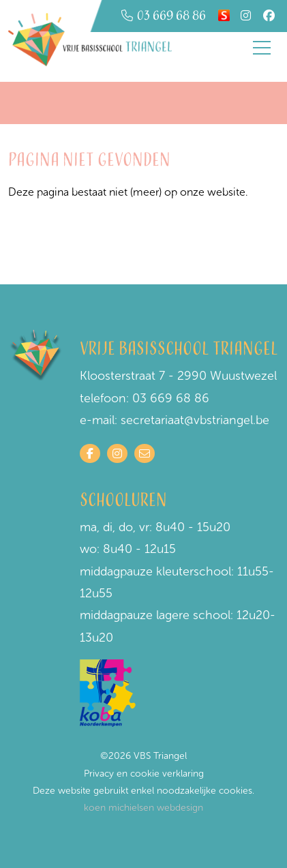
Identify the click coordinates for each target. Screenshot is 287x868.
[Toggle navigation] (262, 48)
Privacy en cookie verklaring (144, 774)
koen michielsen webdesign (143, 808)
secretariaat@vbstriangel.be (195, 420)
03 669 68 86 (171, 398)
